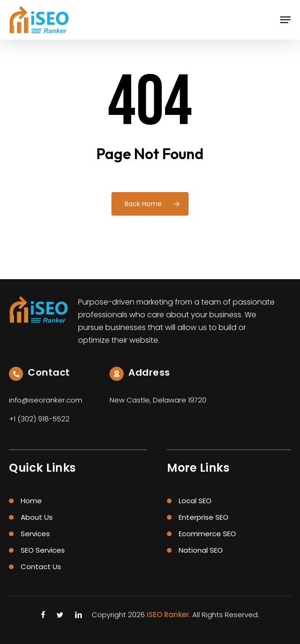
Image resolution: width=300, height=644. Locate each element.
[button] (285, 20)
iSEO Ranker (168, 615)
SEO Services (43, 550)
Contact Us (41, 567)
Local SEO (195, 501)
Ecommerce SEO (207, 534)
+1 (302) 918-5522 (39, 419)
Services (35, 534)
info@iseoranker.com (46, 400)
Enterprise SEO (204, 517)
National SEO (201, 550)
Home (31, 501)
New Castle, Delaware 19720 (158, 400)
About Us (37, 517)
